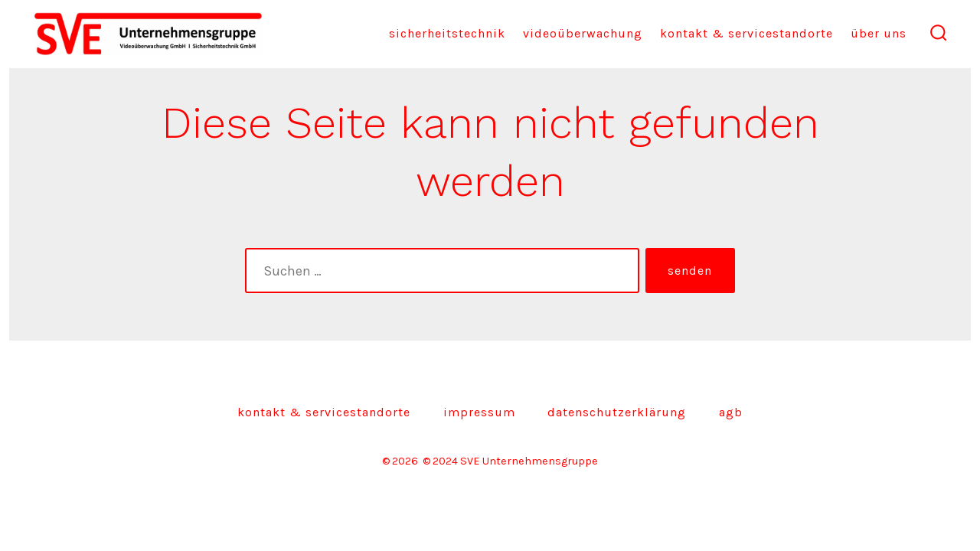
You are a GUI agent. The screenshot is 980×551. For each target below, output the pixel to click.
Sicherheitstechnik (447, 33)
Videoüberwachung (583, 33)
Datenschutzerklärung (617, 412)
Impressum (479, 412)
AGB (731, 412)
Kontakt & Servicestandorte (746, 33)
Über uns (879, 33)
